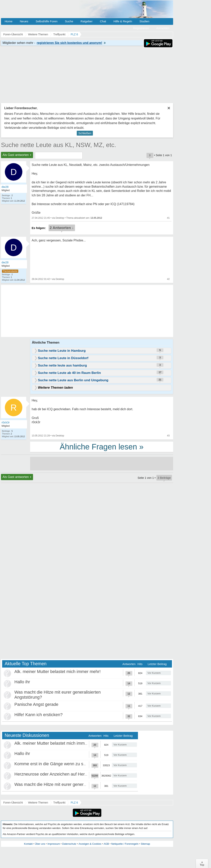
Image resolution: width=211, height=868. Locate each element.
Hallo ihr (22, 682)
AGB (106, 844)
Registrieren (141, 28)
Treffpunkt (59, 803)
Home (9, 21)
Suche (69, 21)
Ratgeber (86, 21)
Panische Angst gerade (36, 704)
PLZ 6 (74, 803)
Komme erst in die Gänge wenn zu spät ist (54, 764)
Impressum (54, 844)
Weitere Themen (38, 803)
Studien (144, 21)
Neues (24, 21)
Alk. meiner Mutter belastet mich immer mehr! (58, 672)
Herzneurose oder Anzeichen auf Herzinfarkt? (58, 774)
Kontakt (28, 844)
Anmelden (163, 28)
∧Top (202, 864)
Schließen (85, 133)
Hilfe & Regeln (123, 21)
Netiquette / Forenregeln (125, 844)
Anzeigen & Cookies (90, 844)
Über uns (40, 844)
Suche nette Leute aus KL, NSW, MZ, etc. (58, 145)
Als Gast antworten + (17, 155)
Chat (103, 21)
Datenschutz (69, 844)
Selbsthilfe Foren (47, 21)
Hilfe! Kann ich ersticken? (38, 715)
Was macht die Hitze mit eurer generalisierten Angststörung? (72, 784)
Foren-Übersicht (13, 803)
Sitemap (145, 844)
